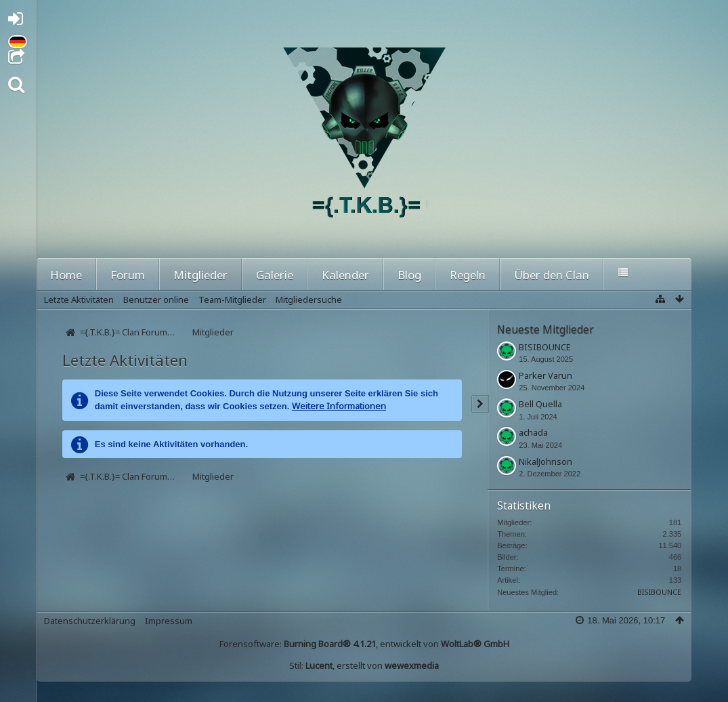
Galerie (275, 275)
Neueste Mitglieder (545, 329)
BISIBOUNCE (545, 347)
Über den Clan (552, 275)
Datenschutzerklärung (90, 621)
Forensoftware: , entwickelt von (364, 644)
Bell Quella (540, 404)
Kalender (345, 275)
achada (533, 432)
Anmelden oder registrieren (19, 21)
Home (66, 275)
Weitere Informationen (339, 406)
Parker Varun (545, 375)
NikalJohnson (545, 461)
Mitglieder (200, 275)
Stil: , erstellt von (364, 665)
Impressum (169, 621)
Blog (409, 275)
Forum (128, 275)
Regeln (468, 275)
